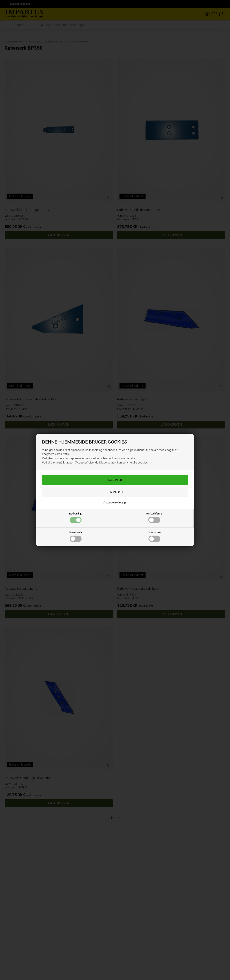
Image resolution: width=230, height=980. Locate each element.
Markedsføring (154, 518)
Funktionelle (76, 536)
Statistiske (154, 536)
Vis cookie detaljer (115, 502)
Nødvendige (76, 518)
